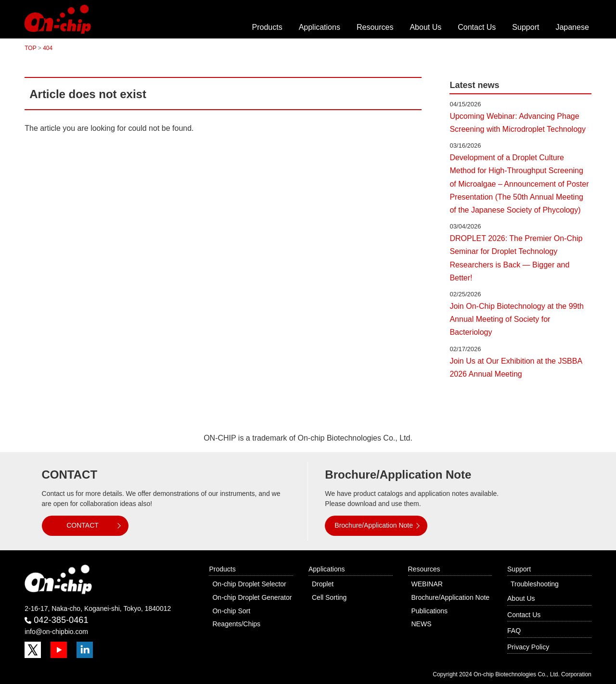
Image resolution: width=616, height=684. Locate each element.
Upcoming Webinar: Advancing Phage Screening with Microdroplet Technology (518, 123)
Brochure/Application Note (374, 525)
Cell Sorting (329, 597)
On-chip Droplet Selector (249, 584)
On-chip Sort (231, 611)
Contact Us (477, 27)
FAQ (514, 631)
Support (526, 27)
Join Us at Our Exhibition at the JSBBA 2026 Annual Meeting (516, 367)
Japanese (572, 27)
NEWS (422, 624)
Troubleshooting (535, 584)
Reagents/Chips (236, 624)
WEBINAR (427, 584)
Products (267, 27)
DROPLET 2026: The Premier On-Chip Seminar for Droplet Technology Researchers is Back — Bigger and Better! (516, 258)
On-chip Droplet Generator (252, 597)
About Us (425, 27)
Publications (430, 611)
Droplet (323, 584)
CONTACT (83, 525)
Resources (375, 27)
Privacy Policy (528, 647)
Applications (320, 27)
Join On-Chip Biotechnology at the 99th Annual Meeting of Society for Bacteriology (516, 319)
